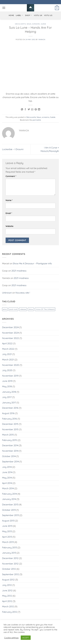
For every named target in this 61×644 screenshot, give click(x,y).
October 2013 (9, 510)
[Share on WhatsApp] (22, 109)
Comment (11, 176)
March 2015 (8, 435)
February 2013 (9, 547)
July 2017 (7, 397)
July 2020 (7, 370)
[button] (4, 8)
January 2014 (9, 499)
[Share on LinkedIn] (39, 109)
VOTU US (48, 15)
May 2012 (7, 596)
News (29, 24)
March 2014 (8, 488)
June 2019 (7, 381)
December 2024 (10, 327)
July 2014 (7, 467)
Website (9, 226)
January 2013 (9, 553)
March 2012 (8, 606)
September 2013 (10, 515)
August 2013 (8, 521)
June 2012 (7, 590)
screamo (36, 24)
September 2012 (10, 574)
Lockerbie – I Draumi (13, 149)
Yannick (42, 40)
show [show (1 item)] (31, 309)
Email (9, 213)
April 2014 (7, 483)
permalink (37, 120)
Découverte (20, 24)
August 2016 (8, 413)
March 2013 (8, 542)
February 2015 (10, 440)
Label (19, 15)
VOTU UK (38, 15)
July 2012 (7, 585)
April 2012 (7, 601)
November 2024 (10, 333)
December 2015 (10, 424)
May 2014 (7, 478)
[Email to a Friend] (32, 109)
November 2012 (10, 564)
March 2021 (8, 360)
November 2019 (10, 376)
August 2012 (8, 580)
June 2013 (7, 526)
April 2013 (7, 537)
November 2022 (10, 338)
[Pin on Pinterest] (36, 109)
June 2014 (7, 472)
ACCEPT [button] (26, 638)
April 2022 (7, 343)
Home (11, 15)
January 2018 (9, 392)
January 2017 (9, 403)
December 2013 (10, 504)
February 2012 (10, 612)
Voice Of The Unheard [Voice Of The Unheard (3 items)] (45, 309)
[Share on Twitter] (29, 109)
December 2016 (10, 408)
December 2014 (10, 445)
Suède (43, 24)
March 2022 (8, 349)
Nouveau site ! (23, 293)
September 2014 (10, 462)
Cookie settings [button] (11, 638)
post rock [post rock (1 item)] (13, 309)
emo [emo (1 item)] (5, 309)
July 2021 (7, 354)
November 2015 (10, 429)
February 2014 (9, 494)
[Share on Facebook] (25, 109)
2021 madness (19, 271)
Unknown (7, 293)
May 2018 (7, 386)
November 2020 (11, 365)
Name (9, 200)
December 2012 (10, 558)
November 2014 (10, 451)
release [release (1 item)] (23, 309)
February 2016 (10, 419)
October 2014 (9, 456)
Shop (28, 15)
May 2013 (7, 531)
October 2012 (9, 569)
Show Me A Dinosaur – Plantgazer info (32, 263)
